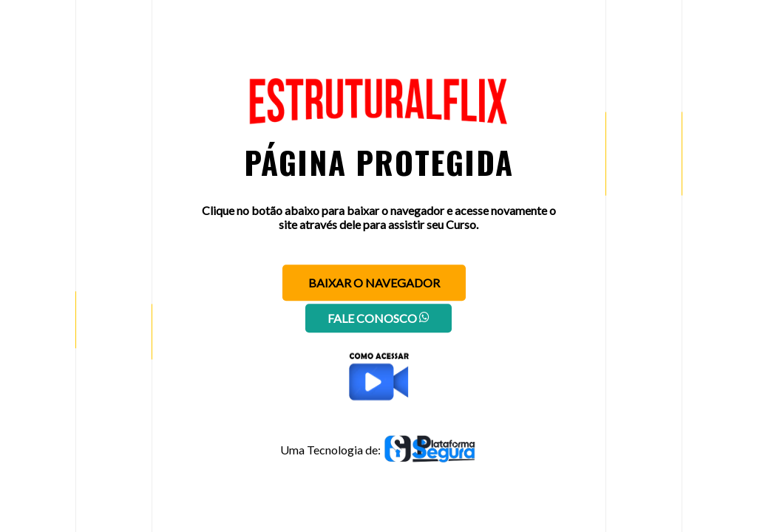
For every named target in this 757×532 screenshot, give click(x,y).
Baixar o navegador (374, 283)
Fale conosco (378, 318)
